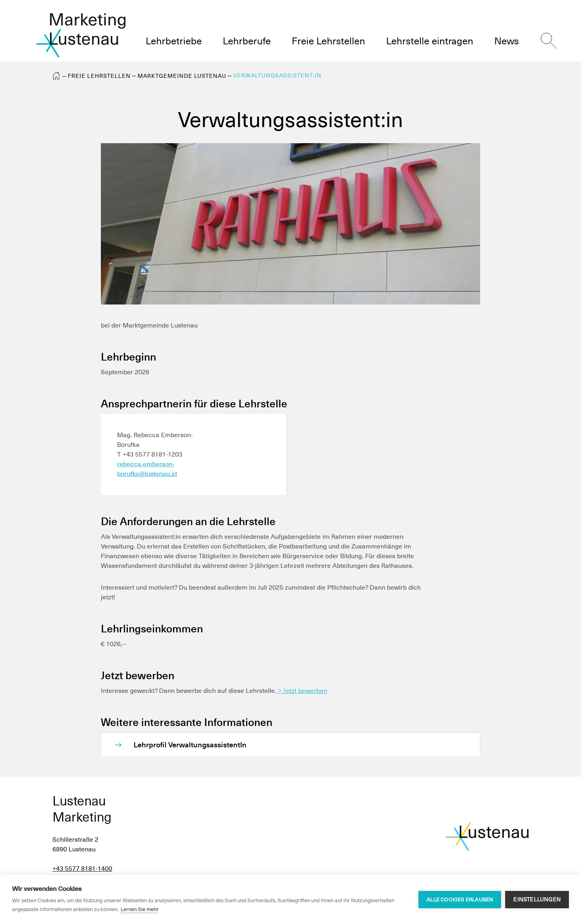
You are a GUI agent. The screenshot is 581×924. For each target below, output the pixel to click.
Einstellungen (537, 899)
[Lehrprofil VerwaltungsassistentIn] (299, 745)
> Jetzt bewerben (302, 691)
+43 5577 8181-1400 (82, 869)
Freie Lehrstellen (99, 76)
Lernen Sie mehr (140, 909)
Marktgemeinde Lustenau (182, 76)
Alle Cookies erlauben (460, 900)
